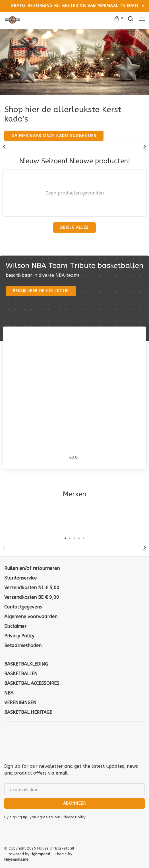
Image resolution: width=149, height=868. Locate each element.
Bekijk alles (74, 228)
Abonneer (74, 803)
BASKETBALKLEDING (26, 664)
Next (145, 147)
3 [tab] (74, 538)
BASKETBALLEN (21, 674)
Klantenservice (20, 578)
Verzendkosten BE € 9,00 (32, 597)
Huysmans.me (16, 859)
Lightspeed (40, 854)
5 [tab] (84, 538)
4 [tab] (79, 538)
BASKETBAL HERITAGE (28, 712)
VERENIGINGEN (20, 703)
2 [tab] (70, 538)
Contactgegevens (23, 607)
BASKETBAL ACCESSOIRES (32, 683)
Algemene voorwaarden (31, 617)
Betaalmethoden (23, 646)
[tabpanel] (37, 519)
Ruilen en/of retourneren (32, 568)
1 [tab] (65, 538)
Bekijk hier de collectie (41, 291)
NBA (9, 693)
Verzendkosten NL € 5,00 (32, 588)
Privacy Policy (19, 636)
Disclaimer (15, 626)
